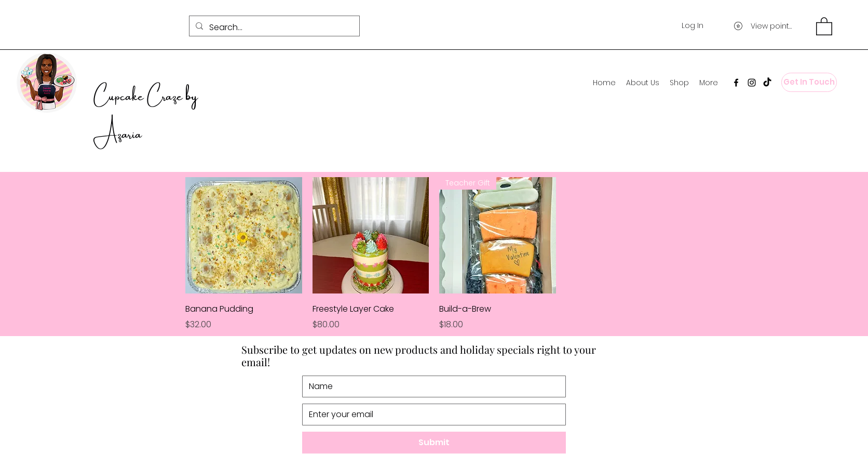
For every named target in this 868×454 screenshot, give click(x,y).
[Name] (431, 386)
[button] (824, 26)
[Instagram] (752, 83)
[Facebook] (736, 83)
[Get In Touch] (809, 82)
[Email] (431, 415)
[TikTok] (767, 83)
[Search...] (273, 28)
